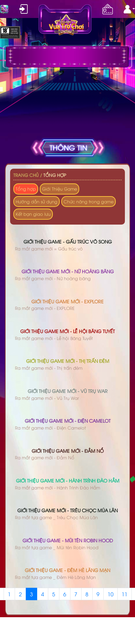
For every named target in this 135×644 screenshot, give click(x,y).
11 (125, 594)
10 (111, 594)
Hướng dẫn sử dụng (37, 201)
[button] (129, 9)
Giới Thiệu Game (60, 189)
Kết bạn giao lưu (33, 214)
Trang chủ (26, 175)
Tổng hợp (55, 175)
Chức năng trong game (89, 201)
